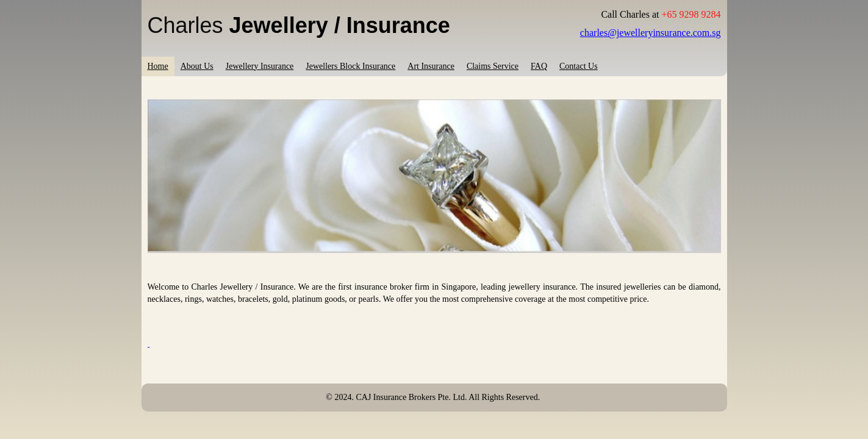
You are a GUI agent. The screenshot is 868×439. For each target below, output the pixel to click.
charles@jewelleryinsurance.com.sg (651, 33)
